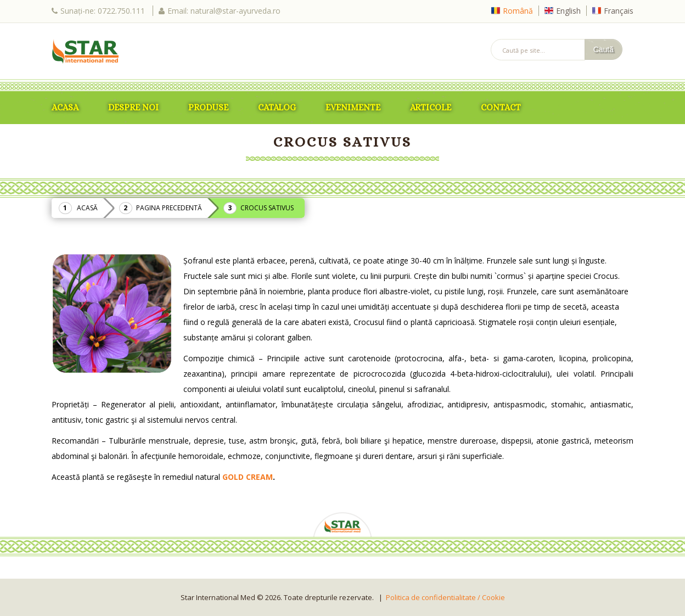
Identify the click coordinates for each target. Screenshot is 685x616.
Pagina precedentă (169, 208)
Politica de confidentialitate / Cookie (445, 597)
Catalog (277, 107)
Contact (501, 107)
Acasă (87, 208)
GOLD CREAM (248, 477)
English (568, 11)
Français (619, 11)
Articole (431, 107)
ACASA (65, 107)
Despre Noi (133, 107)
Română (518, 11)
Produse (208, 107)
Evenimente (353, 107)
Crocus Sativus (267, 208)
